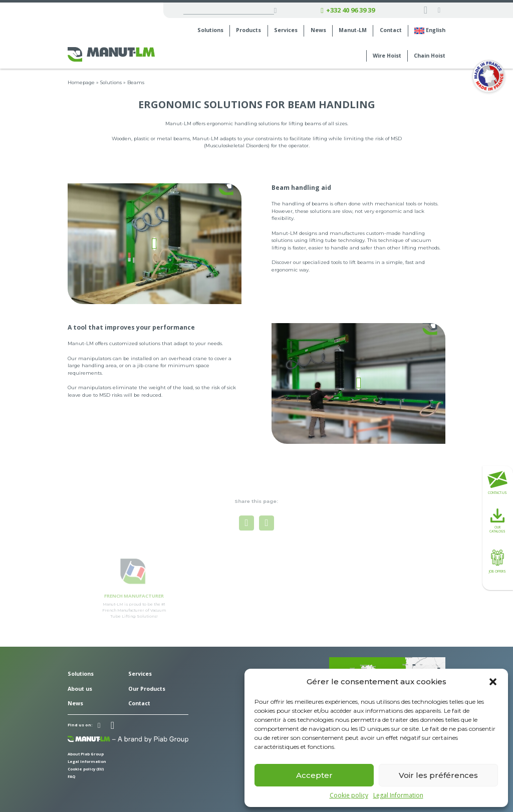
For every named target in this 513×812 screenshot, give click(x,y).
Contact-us (497, 483)
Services (286, 30)
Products (248, 30)
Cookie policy (349, 795)
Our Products (147, 689)
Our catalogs (497, 521)
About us (80, 689)
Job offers (497, 560)
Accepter (314, 775)
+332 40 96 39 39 (348, 10)
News (318, 30)
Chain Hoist (430, 56)
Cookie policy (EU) (86, 769)
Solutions (210, 30)
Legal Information (398, 795)
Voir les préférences (438, 775)
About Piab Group (86, 754)
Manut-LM (353, 30)
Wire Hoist (387, 56)
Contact (391, 30)
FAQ (71, 776)
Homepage (81, 82)
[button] (493, 682)
